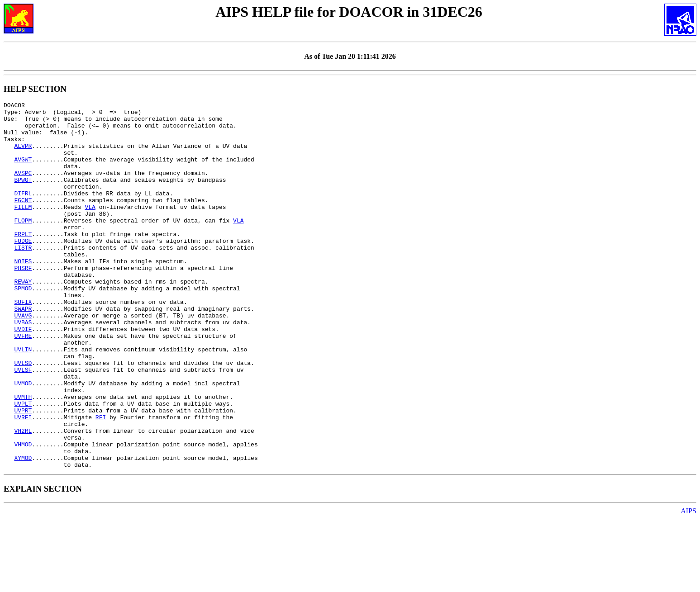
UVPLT (23, 464)
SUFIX (23, 342)
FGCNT (23, 220)
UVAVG (23, 359)
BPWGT (23, 196)
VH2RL (23, 497)
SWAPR (23, 350)
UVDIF (23, 375)
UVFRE (23, 383)
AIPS (688, 584)
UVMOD (23, 440)
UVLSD (23, 416)
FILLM (23, 228)
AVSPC (23, 188)
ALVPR (23, 155)
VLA (90, 228)
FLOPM (23, 245)
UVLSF (23, 424)
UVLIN (23, 399)
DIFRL (23, 212)
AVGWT (23, 171)
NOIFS (23, 294)
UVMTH (23, 456)
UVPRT (23, 473)
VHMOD (23, 513)
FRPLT (23, 261)
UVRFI (23, 481)
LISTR (23, 277)
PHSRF (23, 302)
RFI (101, 481)
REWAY (23, 318)
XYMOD (23, 530)
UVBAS (23, 367)
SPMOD (23, 326)
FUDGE (23, 269)
